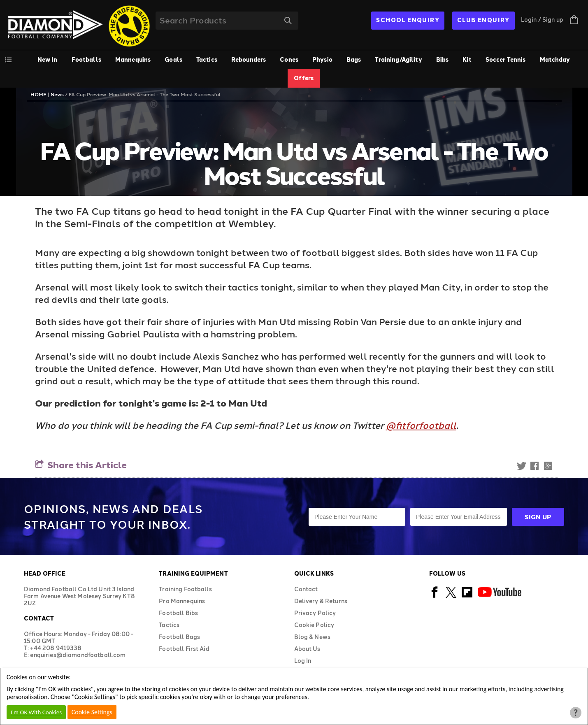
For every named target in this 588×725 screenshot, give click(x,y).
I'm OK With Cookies (36, 712)
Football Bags (179, 637)
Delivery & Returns (321, 601)
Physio (322, 59)
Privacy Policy (315, 613)
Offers (304, 78)
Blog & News (313, 637)
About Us (307, 649)
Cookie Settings (92, 712)
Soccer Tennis (506, 59)
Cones (289, 59)
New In (48, 59)
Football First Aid (184, 649)
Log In (303, 661)
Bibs (443, 59)
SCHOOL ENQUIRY (408, 20)
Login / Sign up (542, 20)
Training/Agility (398, 59)
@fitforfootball (421, 425)
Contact (306, 589)
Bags (354, 59)
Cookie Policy (314, 625)
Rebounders (249, 59)
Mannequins (133, 59)
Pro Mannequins (182, 601)
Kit (467, 59)
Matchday (555, 59)
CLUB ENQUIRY (483, 20)
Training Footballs (185, 589)
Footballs (86, 59)
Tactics (207, 59)
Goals (173, 59)
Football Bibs (178, 613)
